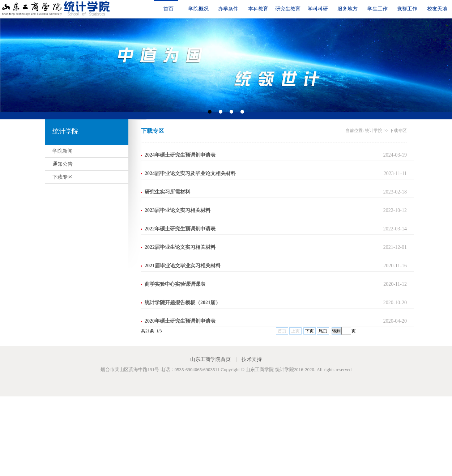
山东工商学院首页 (210, 359)
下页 (310, 331)
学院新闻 (63, 151)
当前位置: (355, 131)
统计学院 (374, 131)
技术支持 (252, 359)
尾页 (323, 331)
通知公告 (63, 164)
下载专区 (63, 177)
